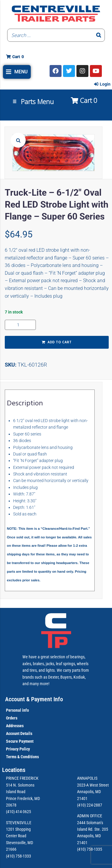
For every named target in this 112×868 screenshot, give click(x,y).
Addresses (15, 726)
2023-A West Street (93, 785)
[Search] (99, 35)
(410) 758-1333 (19, 856)
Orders (12, 718)
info (25, 710)
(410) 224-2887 (90, 805)
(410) (81, 849)
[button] (17, 72)
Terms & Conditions (22, 757)
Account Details (19, 733)
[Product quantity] (20, 325)
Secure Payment (20, 741)
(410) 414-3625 (19, 812)
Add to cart (60, 342)
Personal (14, 710)
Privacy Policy (18, 749)
